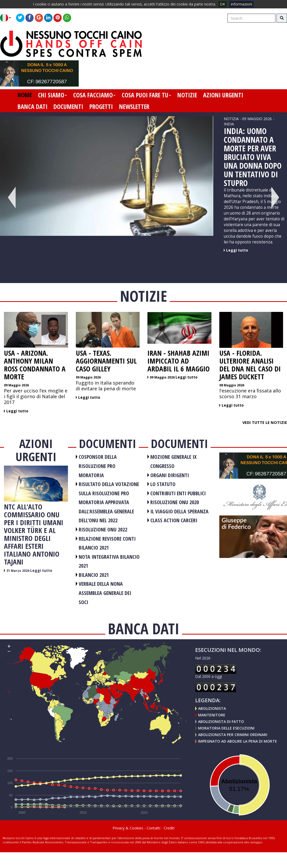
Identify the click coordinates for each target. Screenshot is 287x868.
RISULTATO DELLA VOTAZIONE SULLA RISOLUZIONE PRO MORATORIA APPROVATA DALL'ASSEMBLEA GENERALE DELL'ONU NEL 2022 (109, 502)
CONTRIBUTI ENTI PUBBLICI (178, 493)
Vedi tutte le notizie (265, 422)
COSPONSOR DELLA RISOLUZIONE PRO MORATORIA (98, 466)
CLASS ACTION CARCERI (174, 520)
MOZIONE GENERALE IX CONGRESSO (173, 461)
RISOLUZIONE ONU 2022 (103, 529)
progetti (101, 106)
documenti (68, 106)
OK (222, 4)
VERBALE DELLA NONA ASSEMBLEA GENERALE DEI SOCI (105, 593)
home (25, 95)
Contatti (153, 828)
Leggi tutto (237, 250)
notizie (187, 95)
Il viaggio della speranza (179, 511)
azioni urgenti (223, 95)
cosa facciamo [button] (94, 95)
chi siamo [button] (52, 95)
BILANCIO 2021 (94, 575)
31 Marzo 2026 (18, 571)
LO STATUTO (163, 484)
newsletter (134, 106)
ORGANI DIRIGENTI (170, 475)
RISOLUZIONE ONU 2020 (175, 502)
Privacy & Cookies (128, 828)
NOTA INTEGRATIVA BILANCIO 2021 (109, 561)
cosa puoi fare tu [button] (146, 95)
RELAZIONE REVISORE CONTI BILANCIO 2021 (107, 543)
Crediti (169, 828)
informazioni (241, 4)
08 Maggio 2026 (232, 385)
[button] (7, 18)
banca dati (33, 106)
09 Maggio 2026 (16, 385)
